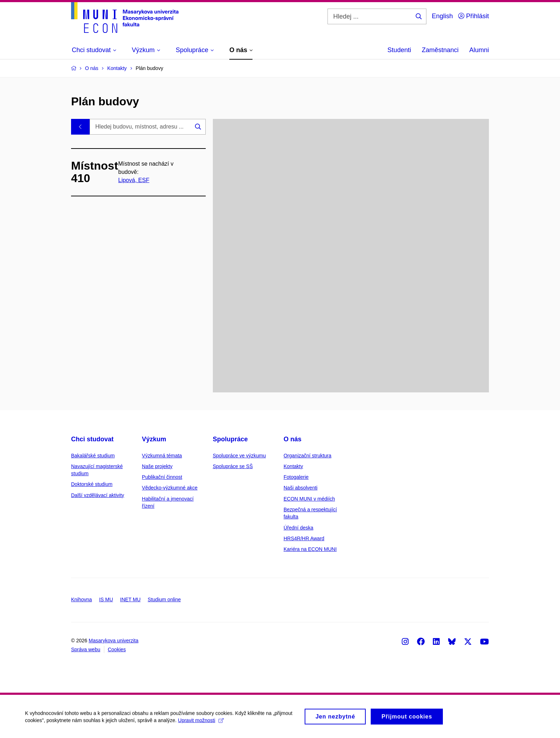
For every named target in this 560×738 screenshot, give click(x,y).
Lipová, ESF (134, 180)
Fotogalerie (296, 477)
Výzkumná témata (162, 456)
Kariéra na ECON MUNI (310, 549)
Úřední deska (298, 528)
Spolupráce (230, 439)
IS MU (106, 599)
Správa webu (86, 649)
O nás (292, 439)
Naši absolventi (301, 488)
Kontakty (293, 466)
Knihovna (81, 599)
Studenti (399, 50)
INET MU (130, 599)
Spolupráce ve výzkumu (239, 456)
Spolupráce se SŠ (233, 466)
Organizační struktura (307, 456)
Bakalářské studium (93, 456)
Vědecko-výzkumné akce (170, 488)
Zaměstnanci (440, 50)
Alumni (479, 50)
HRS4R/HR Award (304, 538)
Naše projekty (157, 466)
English (442, 16)
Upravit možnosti (201, 723)
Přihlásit (474, 16)
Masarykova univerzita (113, 641)
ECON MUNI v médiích (309, 499)
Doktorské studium (92, 484)
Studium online (164, 599)
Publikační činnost (162, 477)
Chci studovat (92, 439)
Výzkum (154, 439)
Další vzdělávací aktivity (98, 495)
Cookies (117, 649)
